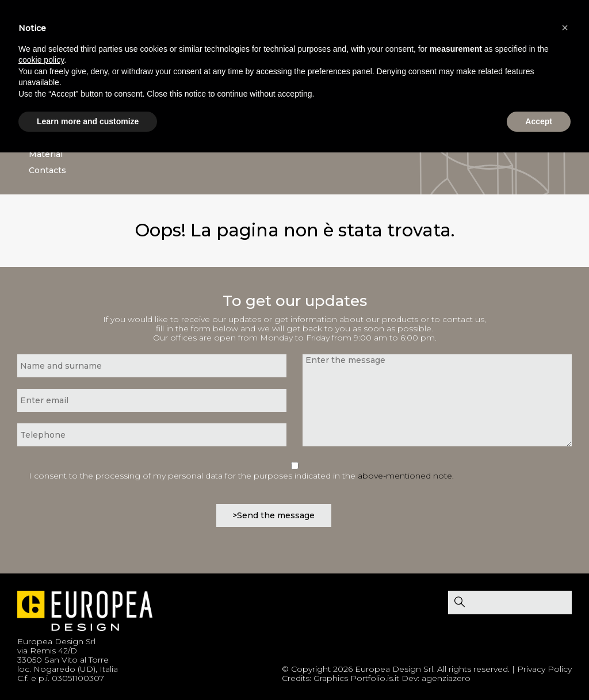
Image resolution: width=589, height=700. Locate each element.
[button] (565, 28)
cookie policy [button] (41, 60)
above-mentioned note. (406, 476)
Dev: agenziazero (436, 678)
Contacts (47, 170)
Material (46, 154)
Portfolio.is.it (375, 678)
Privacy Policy (544, 669)
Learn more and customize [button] (88, 121)
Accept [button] (539, 121)
